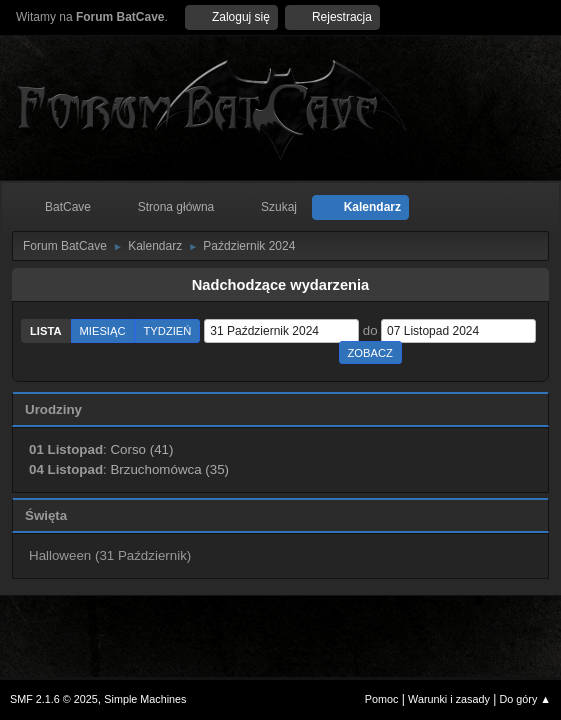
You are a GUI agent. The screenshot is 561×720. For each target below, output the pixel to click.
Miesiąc (103, 331)
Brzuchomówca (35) (169, 469)
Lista (46, 331)
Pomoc (382, 699)
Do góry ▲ (525, 699)
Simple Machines (145, 699)
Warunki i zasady (449, 699)
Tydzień (168, 331)
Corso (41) (141, 449)
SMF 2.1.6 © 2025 (54, 699)
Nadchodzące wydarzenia (281, 285)
